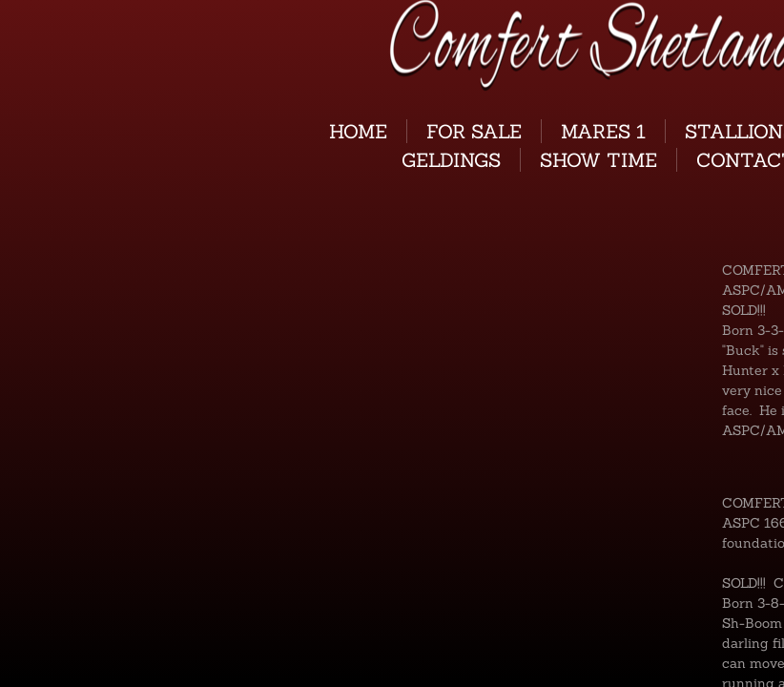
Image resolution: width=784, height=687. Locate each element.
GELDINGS (451, 160)
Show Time (598, 160)
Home (358, 131)
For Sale (474, 131)
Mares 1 (603, 131)
